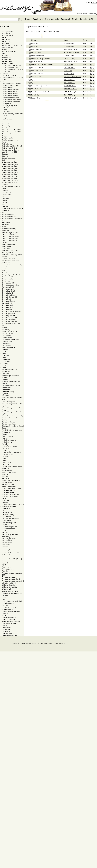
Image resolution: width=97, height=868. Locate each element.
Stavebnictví (5, 545)
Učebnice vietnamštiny (9, 587)
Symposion (5, 563)
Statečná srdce (6, 543)
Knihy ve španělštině (8, 319)
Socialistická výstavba (9, 527)
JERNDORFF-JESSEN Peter (72, 77)
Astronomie (5, 43)
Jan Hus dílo (5, 263)
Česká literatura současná (11, 98)
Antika (3, 37)
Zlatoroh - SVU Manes (9, 635)
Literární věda (6, 359)
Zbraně (4, 625)
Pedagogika (5, 432)
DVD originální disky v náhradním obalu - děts (9, 167)
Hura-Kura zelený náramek (40, 59)
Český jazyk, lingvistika (9, 106)
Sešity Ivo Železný (7, 515)
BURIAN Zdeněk (7, 63)
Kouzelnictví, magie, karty (10, 339)
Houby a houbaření (8, 245)
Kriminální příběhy (8, 347)
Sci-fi (3, 510)
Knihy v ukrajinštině (8, 315)
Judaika (4, 269)
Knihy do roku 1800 (8, 283)
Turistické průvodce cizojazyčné (13, 581)
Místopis (5, 380)
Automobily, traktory (9, 47)
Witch (3, 615)
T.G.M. (3, 565)
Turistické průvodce (9, 577)
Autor (66, 40)
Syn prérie (35, 80)
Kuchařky (5, 353)
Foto (3, 212)
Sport (4, 531)
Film (3, 204)
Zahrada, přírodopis (8, 617)
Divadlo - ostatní (7, 138)
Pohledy (5, 444)
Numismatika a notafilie (9, 418)
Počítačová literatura (8, 440)
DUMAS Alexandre (8, 158)
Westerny (5, 613)
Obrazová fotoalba (8, 422)
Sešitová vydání (7, 513)
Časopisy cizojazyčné (8, 75)
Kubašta (4, 351)
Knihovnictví (5, 281)
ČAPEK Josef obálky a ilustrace (12, 69)
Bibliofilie (4, 55)
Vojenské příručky (7, 603)
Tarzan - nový (6, 567)
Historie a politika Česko (10, 237)
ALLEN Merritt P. (69, 68)
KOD (3, 325)
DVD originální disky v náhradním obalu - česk (9, 163)
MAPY (4, 367)
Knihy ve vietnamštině (9, 321)
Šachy (3, 498)
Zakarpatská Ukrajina (8, 623)
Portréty (4, 450)
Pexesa (4, 434)
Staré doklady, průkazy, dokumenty (9, 536)
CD (3, 81)
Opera (3, 428)
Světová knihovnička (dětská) (11, 559)
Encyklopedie (6, 194)
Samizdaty (5, 502)
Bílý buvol (35, 44)
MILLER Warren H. (70, 44)
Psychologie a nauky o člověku (12, 466)
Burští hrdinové (37, 50)
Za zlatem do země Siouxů (40, 92)
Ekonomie (5, 190)
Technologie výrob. (8, 569)
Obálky (4, 420)
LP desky (5, 363)
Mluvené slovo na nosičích (11, 386)
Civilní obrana (6, 112)
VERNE (4, 597)
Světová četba (6, 557)
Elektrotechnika (6, 192)
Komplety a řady (7, 333)
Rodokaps (5, 478)
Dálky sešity (5, 126)
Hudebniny (6, 249)
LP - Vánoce (5, 361)
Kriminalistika (6, 345)
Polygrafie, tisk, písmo (9, 446)
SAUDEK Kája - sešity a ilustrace (12, 504)
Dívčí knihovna (6, 144)
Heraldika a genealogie (9, 233)
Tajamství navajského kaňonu (41, 86)
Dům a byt (5, 156)
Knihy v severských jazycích (11, 311)
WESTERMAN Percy (70, 89)
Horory (4, 243)
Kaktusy (4, 271)
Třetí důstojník (36, 89)
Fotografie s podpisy (9, 216)
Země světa (5, 629)
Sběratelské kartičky (9, 506)
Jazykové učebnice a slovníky (12, 265)
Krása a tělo (5, 343)
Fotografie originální (9, 214)
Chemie (4, 110)
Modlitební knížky (7, 392)
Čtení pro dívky (6, 120)
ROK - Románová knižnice (10, 480)
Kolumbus (5, 329)
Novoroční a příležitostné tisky (12, 416)
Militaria (4, 378)
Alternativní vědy (7, 35)
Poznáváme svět (7, 454)
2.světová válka (7, 31)
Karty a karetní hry (8, 277)
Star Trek (4, 533)
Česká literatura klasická (9, 94)
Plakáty (4, 438)
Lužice (3, 365)
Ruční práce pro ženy (9, 486)
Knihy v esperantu (7, 289)
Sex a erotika (6, 517)
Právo (3, 458)
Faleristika (5, 198)
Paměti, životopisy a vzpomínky (12, 430)
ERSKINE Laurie (69, 56)
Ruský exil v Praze (7, 492)
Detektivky (6, 128)
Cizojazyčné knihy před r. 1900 (12, 114)
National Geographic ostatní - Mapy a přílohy (11, 409)
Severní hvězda (36, 77)
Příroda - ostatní (7, 462)
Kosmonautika (6, 337)
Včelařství (4, 595)
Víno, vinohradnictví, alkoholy (11, 601)
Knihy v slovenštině (8, 313)
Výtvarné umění (7, 609)
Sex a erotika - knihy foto (10, 519)
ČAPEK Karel (5, 71)
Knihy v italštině (7, 293)
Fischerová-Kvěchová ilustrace (12, 208)
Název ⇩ (34, 40)
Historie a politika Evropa (11, 239)
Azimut (4, 49)
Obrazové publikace (8, 424)
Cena (85, 40)
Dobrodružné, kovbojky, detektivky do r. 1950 (10, 151)
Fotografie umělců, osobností (12, 218)
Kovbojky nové (6, 341)
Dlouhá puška (36, 53)
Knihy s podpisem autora (10, 285)
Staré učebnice (6, 541)
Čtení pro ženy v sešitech (10, 122)
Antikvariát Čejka (17, 8)
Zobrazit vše (47, 31)
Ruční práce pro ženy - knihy (11, 488)
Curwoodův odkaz (7, 124)
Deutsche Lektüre (7, 134)
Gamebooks (5, 222)
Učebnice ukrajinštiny (9, 585)
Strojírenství (5, 551)
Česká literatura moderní (10, 96)
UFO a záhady (6, 589)
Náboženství (5, 396)
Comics (4, 116)
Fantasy (4, 200)
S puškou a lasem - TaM (9, 496)
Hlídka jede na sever (38, 56)
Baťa (3, 53)
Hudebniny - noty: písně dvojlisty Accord (9, 252)
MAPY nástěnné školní (9, 369)
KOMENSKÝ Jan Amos (9, 331)
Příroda (4, 460)
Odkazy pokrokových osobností (12, 426)
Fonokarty (5, 210)
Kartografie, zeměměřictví (10, 275)
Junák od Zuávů (37, 62)
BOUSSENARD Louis (70, 50)
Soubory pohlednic (8, 529)
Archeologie (5, 39)
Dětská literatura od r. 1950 (11, 132)
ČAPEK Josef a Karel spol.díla (11, 65)
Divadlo (4, 136)
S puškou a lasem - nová (10, 494)
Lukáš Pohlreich (45, 643)
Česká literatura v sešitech (10, 102)
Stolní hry (4, 547)
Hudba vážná (6, 247)
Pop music (5, 448)
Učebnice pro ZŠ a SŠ (9, 583)
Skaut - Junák (6, 521)
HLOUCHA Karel (69, 74)
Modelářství (5, 390)
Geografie (4, 224)
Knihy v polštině (7, 307)
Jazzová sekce (6, 267)
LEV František (68, 65)
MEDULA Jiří (68, 71)
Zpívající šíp (35, 95)
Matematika (5, 372)
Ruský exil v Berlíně (8, 490)
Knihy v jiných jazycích (9, 297)
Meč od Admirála (37, 68)
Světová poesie (6, 561)
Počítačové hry (6, 442)
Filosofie (4, 206)
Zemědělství (5, 631)
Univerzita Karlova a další (10, 591)
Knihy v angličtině (8, 287)
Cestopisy (4, 108)
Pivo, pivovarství (7, 436)
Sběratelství (5, 508)
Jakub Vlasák (36, 643)
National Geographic (9, 402)
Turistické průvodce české (11, 579)
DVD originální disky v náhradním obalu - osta (9, 171)
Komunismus (6, 335)
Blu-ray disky (6, 59)
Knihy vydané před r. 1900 (10, 323)
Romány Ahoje (6, 482)
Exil (3, 196)
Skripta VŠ (5, 525)
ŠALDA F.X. (5, 500)
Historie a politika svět (10, 241)
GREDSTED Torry (69, 59)
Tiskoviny (5, 571)
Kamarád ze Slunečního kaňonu (42, 65)
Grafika (4, 226)
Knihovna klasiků (7, 279)
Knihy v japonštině (8, 295)
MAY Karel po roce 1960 (10, 376)
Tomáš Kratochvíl (27, 643)
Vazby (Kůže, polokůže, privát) (11, 593)
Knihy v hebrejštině (8, 291)
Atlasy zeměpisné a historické (11, 45)
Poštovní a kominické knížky (11, 452)
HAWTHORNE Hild (70, 86)
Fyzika (3, 220)
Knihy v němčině (8, 303)
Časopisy (5, 73)
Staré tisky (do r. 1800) (9, 539)
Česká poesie (6, 104)
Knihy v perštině (7, 305)
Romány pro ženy (8, 484)
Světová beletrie (7, 555)
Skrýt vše (56, 31)
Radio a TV (5, 468)
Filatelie (4, 202)
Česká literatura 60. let (9, 92)
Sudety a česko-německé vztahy (12, 553)
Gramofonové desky (9, 229)
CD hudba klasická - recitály (11, 83)
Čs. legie (4, 118)
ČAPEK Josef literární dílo (10, 67)
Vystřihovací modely (8, 607)
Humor (4, 257)
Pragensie (4, 456)
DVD (3, 160)
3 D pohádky (6, 33)
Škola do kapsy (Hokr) (9, 523)
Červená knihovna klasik (10, 86)
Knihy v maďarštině (8, 301)
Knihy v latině (6, 299)
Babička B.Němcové (8, 51)
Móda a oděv (6, 388)
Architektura (5, 41)
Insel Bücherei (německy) (10, 261)
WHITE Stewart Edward (71, 53)
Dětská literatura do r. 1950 (11, 130)
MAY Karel (5, 374)
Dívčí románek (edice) (9, 148)
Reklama (4, 474)
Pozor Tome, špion (37, 71)
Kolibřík (4, 327)
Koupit (92, 44)
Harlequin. (5, 231)
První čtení (5, 464)
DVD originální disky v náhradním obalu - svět (9, 175)
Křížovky (4, 349)
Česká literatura (7, 88)
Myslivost (4, 394)
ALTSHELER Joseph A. (71, 92)
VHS (3, 599)
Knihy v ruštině (6, 309)
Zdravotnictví (6, 627)
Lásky (3, 357)
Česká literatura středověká (11, 100)
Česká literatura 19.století (10, 90)
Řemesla (4, 476)
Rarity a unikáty (7, 470)
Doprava (5, 154)
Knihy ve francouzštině (9, 317)
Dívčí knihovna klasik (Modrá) (11, 146)
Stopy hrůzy (5, 549)
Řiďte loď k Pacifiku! (38, 74)
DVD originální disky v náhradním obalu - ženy (10, 179)
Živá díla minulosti (8, 633)
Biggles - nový (6, 57)
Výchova (4, 605)
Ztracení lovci (36, 98)
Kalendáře (5, 273)
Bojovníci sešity (7, 61)
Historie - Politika (8, 235)
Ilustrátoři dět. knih (8, 259)
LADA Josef (5, 355)
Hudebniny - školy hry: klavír (11, 255)
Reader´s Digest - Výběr (9, 472)
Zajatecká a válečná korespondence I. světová (10, 620)
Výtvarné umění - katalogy (10, 611)
